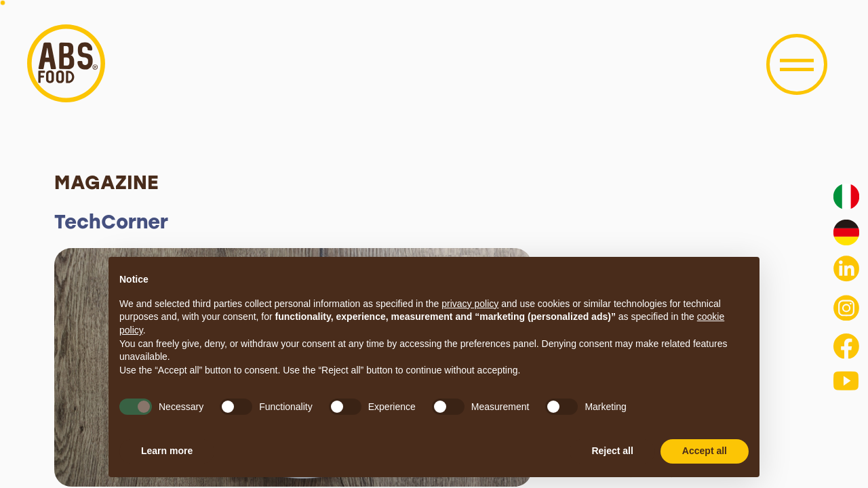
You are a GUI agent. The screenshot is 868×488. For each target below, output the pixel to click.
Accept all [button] (705, 451)
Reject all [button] (612, 451)
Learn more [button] (167, 451)
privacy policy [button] (470, 304)
